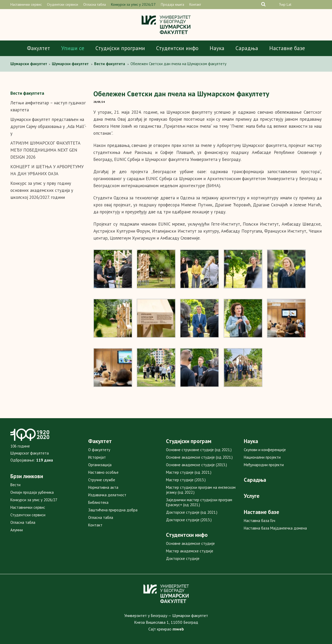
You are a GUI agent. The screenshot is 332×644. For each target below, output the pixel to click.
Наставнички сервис (26, 4)
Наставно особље (103, 472)
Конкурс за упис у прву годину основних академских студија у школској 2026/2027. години (42, 190)
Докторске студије (183, 558)
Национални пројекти (262, 457)
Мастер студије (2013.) (186, 480)
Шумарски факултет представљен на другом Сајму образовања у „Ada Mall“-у (48, 126)
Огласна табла (95, 4)
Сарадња (247, 48)
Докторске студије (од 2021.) (192, 512)
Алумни (17, 530)
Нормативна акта (103, 487)
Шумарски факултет (29, 64)
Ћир (282, 4)
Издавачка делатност (107, 495)
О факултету (99, 450)
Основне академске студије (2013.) (196, 465)
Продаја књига (172, 4)
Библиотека (98, 502)
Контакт (195, 4)
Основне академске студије (190, 543)
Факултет (39, 48)
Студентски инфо (177, 48)
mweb (178, 629)
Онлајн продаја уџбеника (32, 492)
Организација (100, 465)
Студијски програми (120, 48)
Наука (217, 48)
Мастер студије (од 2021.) (189, 472)
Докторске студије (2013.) (189, 520)
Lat (289, 4)
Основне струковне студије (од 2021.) (199, 450)
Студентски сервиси (63, 4)
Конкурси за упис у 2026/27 (133, 4)
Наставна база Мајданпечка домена (275, 528)
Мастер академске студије (190, 551)
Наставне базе (287, 48)
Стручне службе (102, 480)
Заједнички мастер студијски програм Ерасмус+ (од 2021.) (199, 502)
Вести (15, 485)
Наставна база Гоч (260, 521)
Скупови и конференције (265, 450)
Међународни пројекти (264, 465)
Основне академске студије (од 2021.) (199, 457)
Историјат (97, 457)
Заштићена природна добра (113, 510)
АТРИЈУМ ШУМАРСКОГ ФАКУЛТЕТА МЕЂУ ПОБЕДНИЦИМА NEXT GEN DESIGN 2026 (45, 150)
